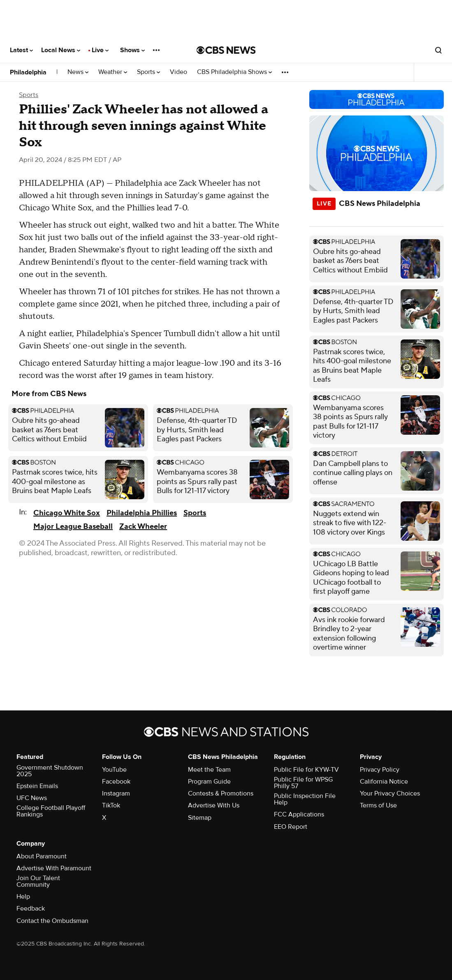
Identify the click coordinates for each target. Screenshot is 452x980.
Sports (148, 72)
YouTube (114, 770)
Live (100, 50)
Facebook (116, 782)
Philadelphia (28, 72)
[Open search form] (438, 50)
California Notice (384, 782)
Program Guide (209, 782)
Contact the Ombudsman (52, 921)
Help (23, 897)
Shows (132, 50)
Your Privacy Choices (390, 793)
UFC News (32, 798)
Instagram (116, 793)
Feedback (31, 909)
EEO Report (291, 827)
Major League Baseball (73, 527)
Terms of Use (378, 805)
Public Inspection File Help (305, 799)
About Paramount (42, 856)
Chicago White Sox (67, 513)
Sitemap (200, 818)
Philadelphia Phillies (142, 513)
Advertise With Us (214, 805)
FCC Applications (299, 814)
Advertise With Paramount (54, 868)
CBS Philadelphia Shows (234, 72)
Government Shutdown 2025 (50, 771)
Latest (21, 50)
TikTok (111, 805)
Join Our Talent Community (38, 881)
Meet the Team (209, 770)
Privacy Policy (380, 770)
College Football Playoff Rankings (51, 811)
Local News (61, 50)
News (78, 72)
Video (178, 72)
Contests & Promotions (221, 793)
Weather (113, 72)
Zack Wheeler (143, 527)
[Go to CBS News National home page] (226, 50)
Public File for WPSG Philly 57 (303, 783)
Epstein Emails (37, 786)
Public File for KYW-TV (306, 770)
